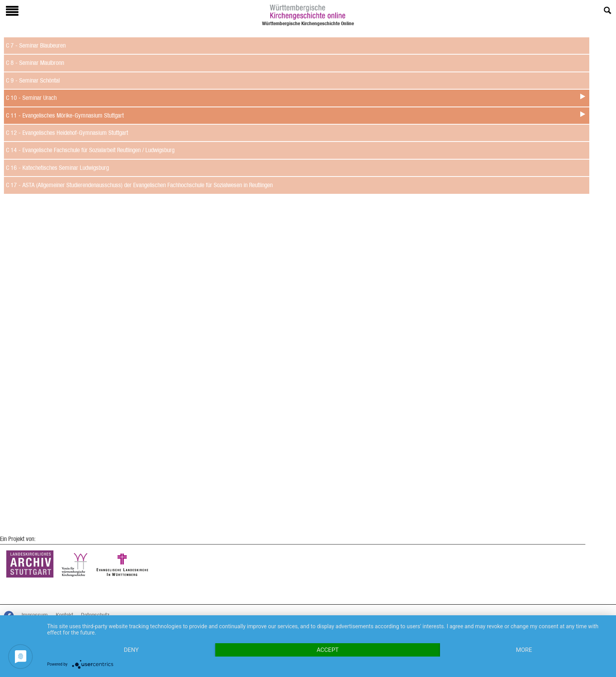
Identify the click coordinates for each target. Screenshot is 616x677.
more (524, 650)
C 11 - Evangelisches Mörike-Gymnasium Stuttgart (65, 115)
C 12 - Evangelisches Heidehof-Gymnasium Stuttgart (67, 133)
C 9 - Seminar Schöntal (33, 80)
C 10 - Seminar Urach (31, 98)
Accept (328, 650)
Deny (131, 650)
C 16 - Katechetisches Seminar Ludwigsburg (57, 168)
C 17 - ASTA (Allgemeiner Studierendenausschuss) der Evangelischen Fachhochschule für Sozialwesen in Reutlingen (139, 185)
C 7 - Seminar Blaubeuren (36, 45)
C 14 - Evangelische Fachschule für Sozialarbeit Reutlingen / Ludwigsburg (90, 150)
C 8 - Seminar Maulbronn (35, 63)
